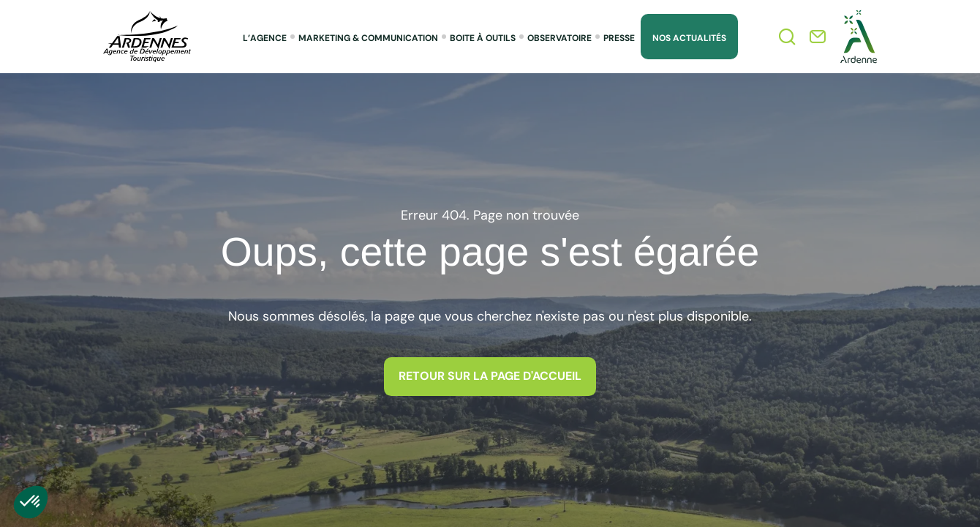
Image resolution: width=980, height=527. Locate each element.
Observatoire (559, 38)
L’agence (265, 38)
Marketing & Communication (368, 38)
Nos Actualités (689, 38)
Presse (619, 38)
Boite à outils (483, 38)
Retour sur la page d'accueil (490, 377)
